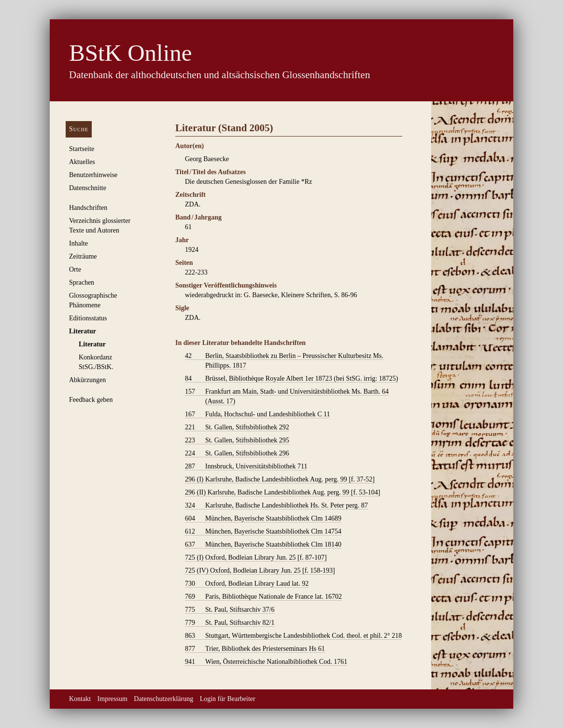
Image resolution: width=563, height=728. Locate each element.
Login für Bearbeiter (228, 699)
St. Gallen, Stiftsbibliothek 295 (237, 440)
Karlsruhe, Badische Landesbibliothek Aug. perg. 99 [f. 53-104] (282, 493)
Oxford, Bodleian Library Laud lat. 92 (247, 584)
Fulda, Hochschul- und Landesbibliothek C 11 (257, 414)
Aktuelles (82, 162)
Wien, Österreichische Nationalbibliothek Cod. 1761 (266, 662)
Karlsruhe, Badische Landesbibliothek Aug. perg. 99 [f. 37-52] (280, 480)
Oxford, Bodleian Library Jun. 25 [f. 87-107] (256, 558)
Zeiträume (83, 256)
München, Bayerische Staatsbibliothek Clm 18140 (263, 545)
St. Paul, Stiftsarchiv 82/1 (230, 623)
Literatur (83, 331)
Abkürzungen (87, 380)
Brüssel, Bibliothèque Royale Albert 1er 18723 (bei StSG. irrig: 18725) (291, 379)
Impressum (113, 699)
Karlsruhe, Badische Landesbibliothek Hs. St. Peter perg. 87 (276, 506)
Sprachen (82, 282)
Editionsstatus (88, 318)
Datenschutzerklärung (163, 699)
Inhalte (78, 243)
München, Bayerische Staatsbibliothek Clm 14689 (263, 519)
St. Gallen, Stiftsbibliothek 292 (237, 427)
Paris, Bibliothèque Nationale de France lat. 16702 (263, 597)
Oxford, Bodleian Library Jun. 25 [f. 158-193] (260, 571)
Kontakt (80, 699)
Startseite (82, 149)
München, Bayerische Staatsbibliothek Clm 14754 (263, 532)
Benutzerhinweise (93, 175)
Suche (79, 129)
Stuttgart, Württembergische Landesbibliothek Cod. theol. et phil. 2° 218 (293, 636)
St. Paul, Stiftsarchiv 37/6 (230, 610)
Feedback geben (91, 400)
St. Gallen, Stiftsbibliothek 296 (237, 453)
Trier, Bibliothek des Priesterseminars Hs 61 (255, 649)
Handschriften (88, 208)
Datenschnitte (88, 188)
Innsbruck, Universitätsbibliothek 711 (246, 467)
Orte (75, 269)
